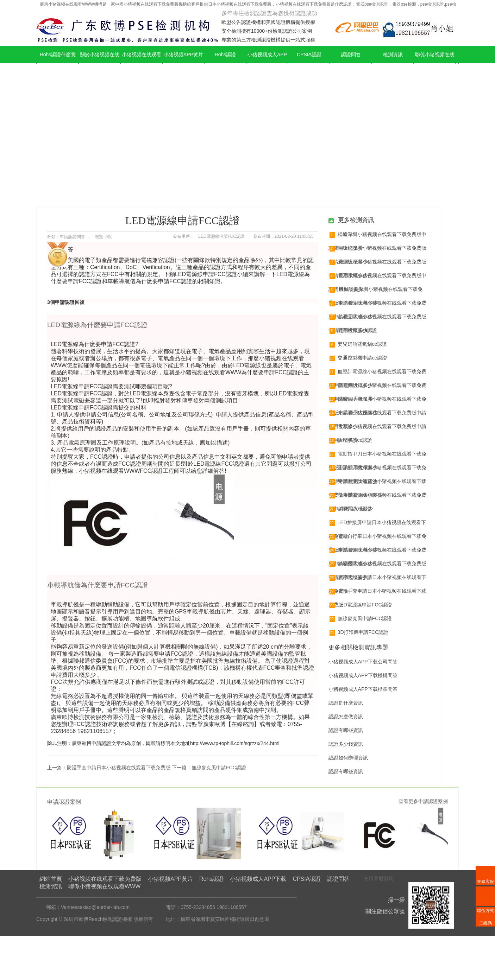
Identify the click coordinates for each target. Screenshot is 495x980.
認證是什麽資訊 (346, 703)
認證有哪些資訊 (346, 730)
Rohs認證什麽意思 (58, 63)
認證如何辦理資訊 (348, 758)
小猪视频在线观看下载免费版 (142, 63)
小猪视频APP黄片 (183, 55)
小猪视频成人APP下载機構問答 (363, 675)
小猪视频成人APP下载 (267, 63)
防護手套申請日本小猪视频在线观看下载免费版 (119, 768)
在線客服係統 (378, 878)
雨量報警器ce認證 (353, 331)
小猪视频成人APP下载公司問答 (363, 662)
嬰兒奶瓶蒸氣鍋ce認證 (358, 344)
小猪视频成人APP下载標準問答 (363, 689)
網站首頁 (51, 879)
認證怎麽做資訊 (346, 717)
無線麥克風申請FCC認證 (219, 768)
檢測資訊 (393, 55)
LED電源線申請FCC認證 (361, 605)
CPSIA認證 (309, 55)
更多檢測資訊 (355, 220)
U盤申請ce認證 (350, 509)
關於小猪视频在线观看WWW (100, 63)
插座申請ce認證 (351, 440)
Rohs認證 (225, 55)
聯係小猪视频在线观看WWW (435, 63)
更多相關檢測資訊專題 (358, 647)
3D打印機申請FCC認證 (359, 632)
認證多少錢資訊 (346, 744)
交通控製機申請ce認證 (358, 358)
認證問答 (351, 55)
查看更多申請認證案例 (423, 801)
